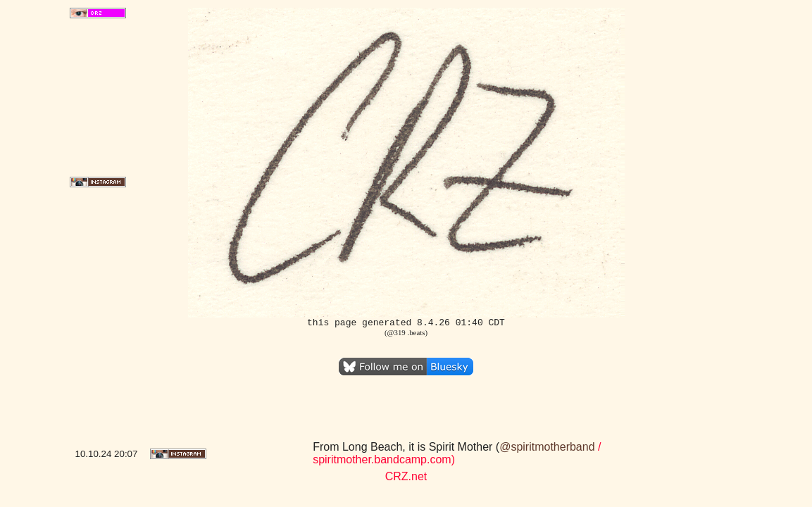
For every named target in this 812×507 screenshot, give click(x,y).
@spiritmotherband (547, 447)
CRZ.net (406, 476)
